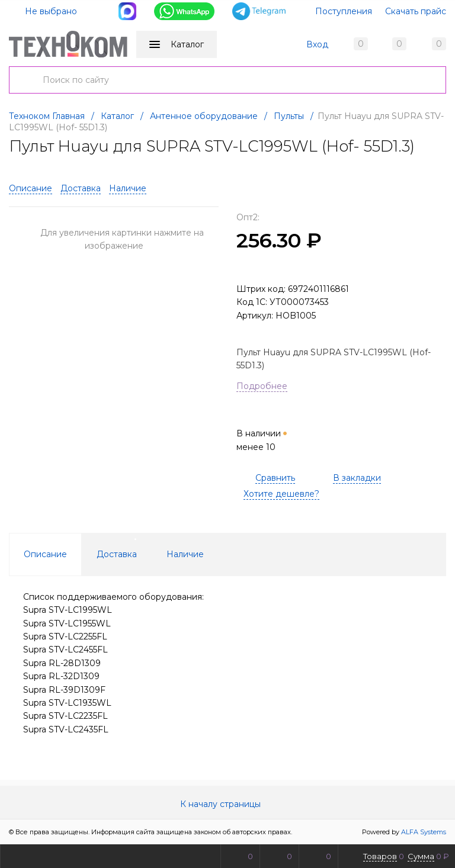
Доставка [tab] (117, 555)
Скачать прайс (416, 11)
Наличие (128, 188)
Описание (31, 188)
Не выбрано (44, 11)
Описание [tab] (45, 555)
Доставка (81, 188)
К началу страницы (227, 804)
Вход (317, 44)
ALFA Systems (424, 832)
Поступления (344, 11)
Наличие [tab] (185, 555)
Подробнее (262, 386)
